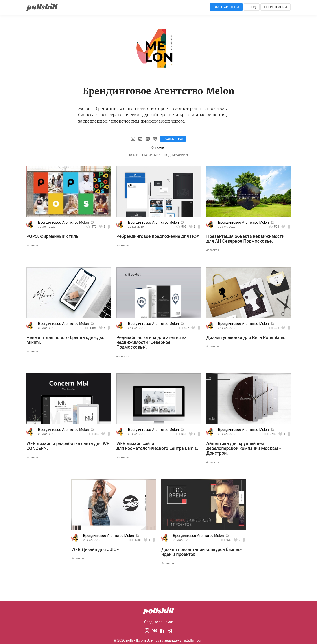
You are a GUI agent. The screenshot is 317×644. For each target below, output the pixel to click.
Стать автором (226, 7)
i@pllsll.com (194, 640)
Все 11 (134, 155)
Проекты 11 (152, 155)
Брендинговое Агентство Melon (64, 222)
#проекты (33, 245)
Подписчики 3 (176, 155)
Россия (160, 148)
